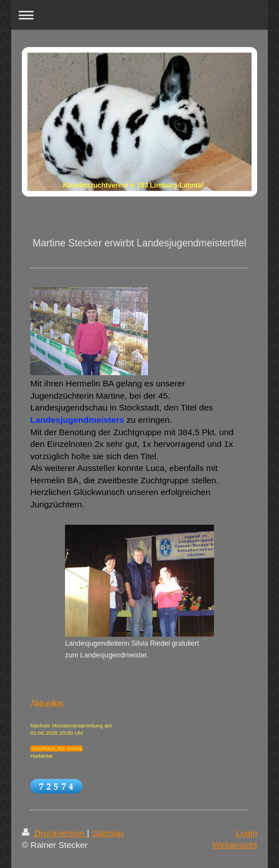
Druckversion (54, 833)
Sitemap (108, 833)
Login (247, 833)
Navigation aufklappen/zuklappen (139, 15)
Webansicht (235, 845)
